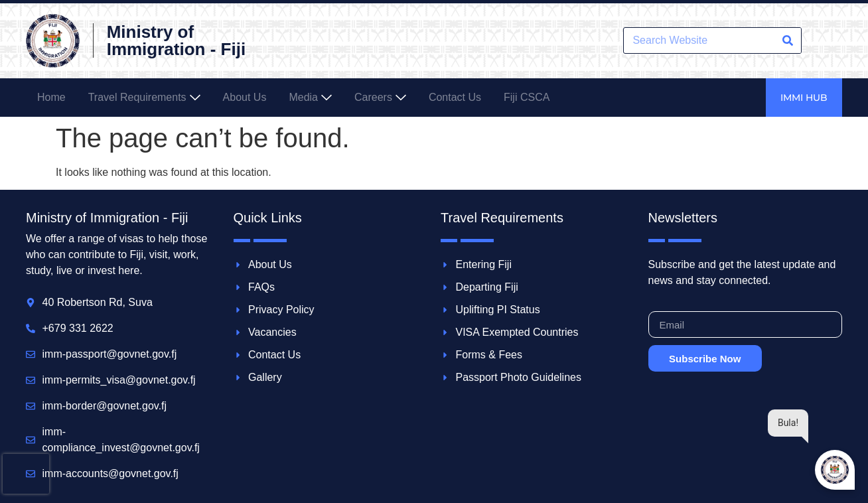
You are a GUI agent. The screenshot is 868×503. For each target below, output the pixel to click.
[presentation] (26, 474)
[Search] (788, 40)
